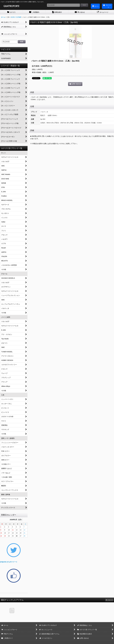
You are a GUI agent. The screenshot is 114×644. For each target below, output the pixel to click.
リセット (109, 600)
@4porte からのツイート (9, 562)
